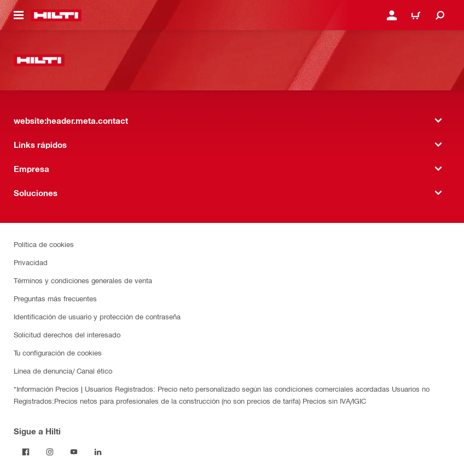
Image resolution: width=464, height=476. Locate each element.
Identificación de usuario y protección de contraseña (97, 316)
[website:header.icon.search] (440, 15)
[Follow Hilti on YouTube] (74, 452)
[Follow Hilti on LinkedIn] (98, 452)
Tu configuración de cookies (58, 352)
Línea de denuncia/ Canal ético (63, 371)
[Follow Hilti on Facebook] (26, 452)
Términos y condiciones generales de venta (83, 280)
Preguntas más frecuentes (55, 298)
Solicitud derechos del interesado (67, 334)
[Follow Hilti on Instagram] (50, 452)
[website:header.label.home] (56, 15)
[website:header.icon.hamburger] (19, 15)
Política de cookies (44, 244)
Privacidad (31, 262)
